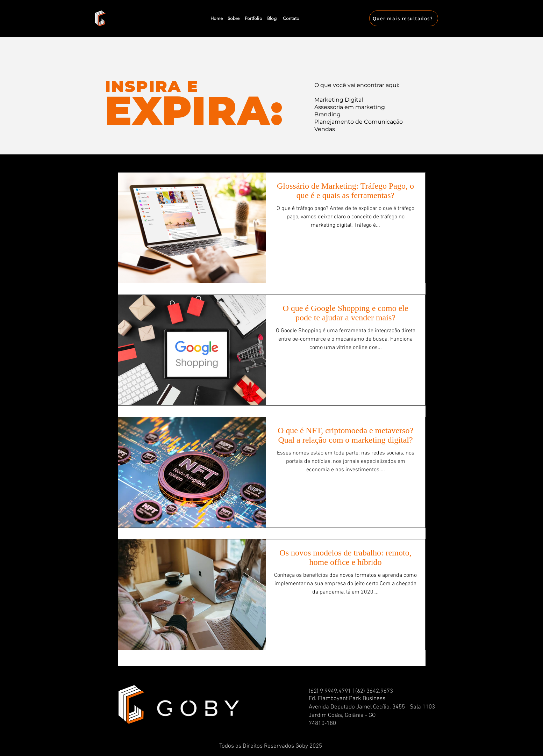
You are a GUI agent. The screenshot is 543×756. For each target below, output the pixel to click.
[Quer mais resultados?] (404, 18)
